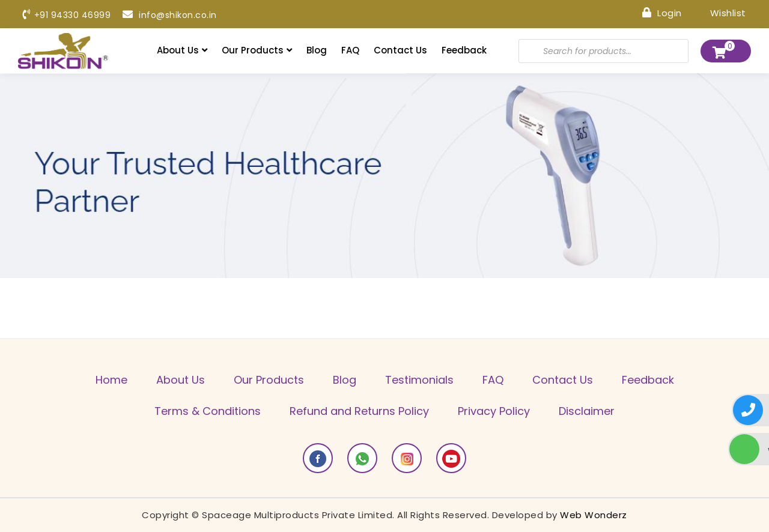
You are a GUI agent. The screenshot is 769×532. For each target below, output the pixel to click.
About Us (182, 50)
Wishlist (720, 12)
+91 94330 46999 (67, 15)
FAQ (350, 50)
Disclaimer (587, 411)
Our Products (257, 50)
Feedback (464, 50)
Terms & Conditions (208, 411)
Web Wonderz (594, 515)
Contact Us (400, 50)
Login (662, 12)
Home (111, 380)
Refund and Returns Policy (359, 411)
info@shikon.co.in (170, 15)
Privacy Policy (494, 411)
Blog (317, 50)
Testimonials (419, 380)
